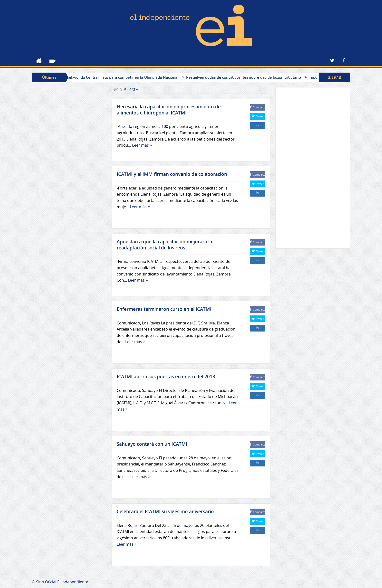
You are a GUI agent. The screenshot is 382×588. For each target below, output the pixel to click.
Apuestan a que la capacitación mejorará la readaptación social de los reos (164, 245)
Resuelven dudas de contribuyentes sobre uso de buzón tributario (246, 77)
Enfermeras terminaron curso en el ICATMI (164, 309)
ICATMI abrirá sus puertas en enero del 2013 (166, 377)
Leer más (142, 145)
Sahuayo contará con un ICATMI (152, 444)
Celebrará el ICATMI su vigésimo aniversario (165, 512)
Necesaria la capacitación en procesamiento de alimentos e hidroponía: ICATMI (169, 110)
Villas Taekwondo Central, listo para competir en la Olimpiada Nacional (119, 77)
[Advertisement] (313, 167)
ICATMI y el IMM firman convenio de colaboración (172, 174)
